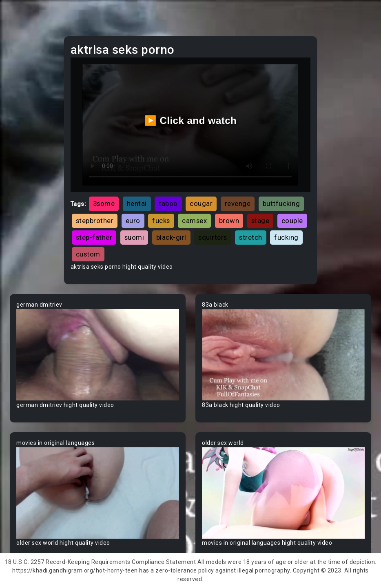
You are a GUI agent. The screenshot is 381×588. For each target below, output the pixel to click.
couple (292, 221)
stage (260, 221)
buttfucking (281, 203)
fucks (161, 221)
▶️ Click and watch (191, 120)
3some (104, 203)
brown (229, 221)
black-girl (171, 237)
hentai (137, 203)
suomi (134, 237)
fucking (286, 237)
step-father (94, 237)
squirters (213, 237)
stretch (251, 237)
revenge (238, 203)
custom (88, 254)
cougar (201, 203)
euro (133, 221)
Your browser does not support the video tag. (98, 355)
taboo (168, 203)
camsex (194, 221)
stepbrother (95, 221)
